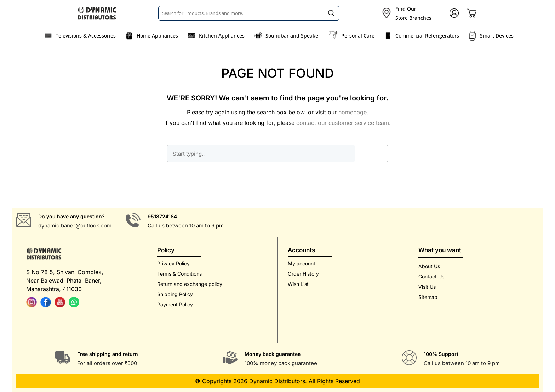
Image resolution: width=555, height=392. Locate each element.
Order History (303, 274)
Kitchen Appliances (222, 36)
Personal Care (358, 36)
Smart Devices (497, 36)
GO (371, 154)
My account (302, 263)
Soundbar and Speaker (293, 36)
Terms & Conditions (179, 274)
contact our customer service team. (344, 123)
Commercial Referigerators (427, 36)
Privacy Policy (173, 263)
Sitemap (428, 297)
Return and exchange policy (190, 284)
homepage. (353, 112)
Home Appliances (157, 36)
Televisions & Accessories (86, 36)
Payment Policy (175, 304)
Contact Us (431, 276)
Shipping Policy (175, 294)
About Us (429, 266)
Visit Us (427, 287)
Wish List (298, 284)
